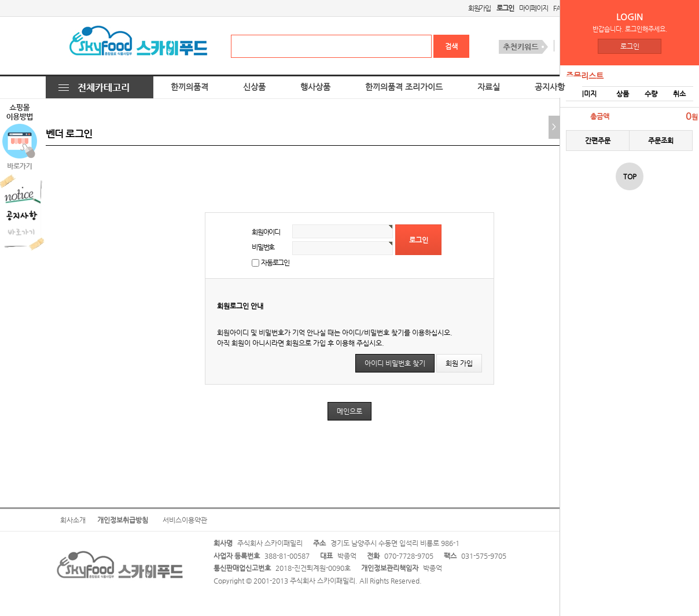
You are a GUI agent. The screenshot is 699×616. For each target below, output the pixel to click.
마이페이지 (533, 8)
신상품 (254, 87)
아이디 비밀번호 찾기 (395, 363)
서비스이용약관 (185, 520)
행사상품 (315, 87)
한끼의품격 (190, 87)
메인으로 (349, 411)
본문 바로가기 (0, 0)
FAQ (559, 8)
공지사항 (550, 87)
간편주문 (598, 141)
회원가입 (479, 8)
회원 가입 (459, 363)
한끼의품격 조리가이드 (404, 87)
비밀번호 (263, 247)
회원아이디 (266, 232)
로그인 (630, 46)
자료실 (489, 87)
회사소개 (73, 520)
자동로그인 (275, 263)
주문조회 (661, 141)
